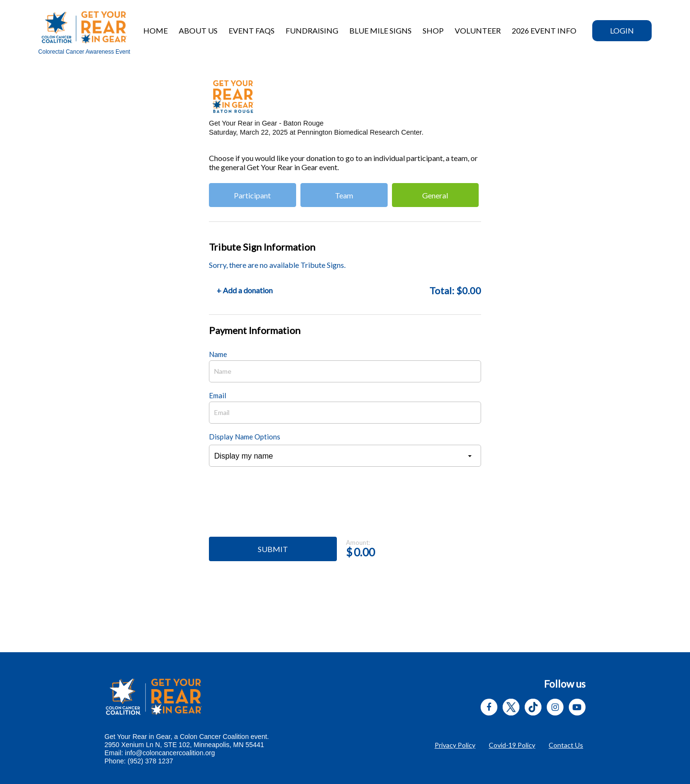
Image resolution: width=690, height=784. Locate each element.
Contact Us (566, 745)
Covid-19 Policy (512, 745)
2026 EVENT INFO (544, 30)
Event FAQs (252, 30)
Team (344, 195)
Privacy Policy (455, 745)
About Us (198, 30)
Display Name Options (245, 437)
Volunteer (478, 30)
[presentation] (282, 507)
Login (622, 30)
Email (218, 395)
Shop (433, 30)
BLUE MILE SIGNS (380, 30)
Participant (252, 195)
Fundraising (312, 30)
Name (218, 354)
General (435, 195)
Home (155, 30)
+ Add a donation (245, 290)
